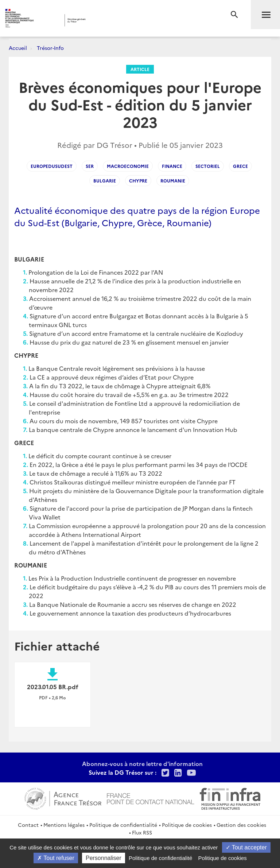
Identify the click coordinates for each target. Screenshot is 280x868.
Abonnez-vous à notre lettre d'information (142, 763)
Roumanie (173, 180)
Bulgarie (105, 180)
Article (140, 69)
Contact (28, 825)
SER (90, 166)
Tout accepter (246, 847)
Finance (172, 166)
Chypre (138, 180)
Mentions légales (64, 825)
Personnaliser (104, 858)
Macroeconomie (128, 166)
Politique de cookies (187, 825)
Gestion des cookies (241, 825)
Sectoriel (208, 166)
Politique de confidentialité (123, 825)
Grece (240, 166)
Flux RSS (142, 832)
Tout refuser (56, 858)
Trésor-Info (50, 48)
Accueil (18, 48)
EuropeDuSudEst (52, 166)
